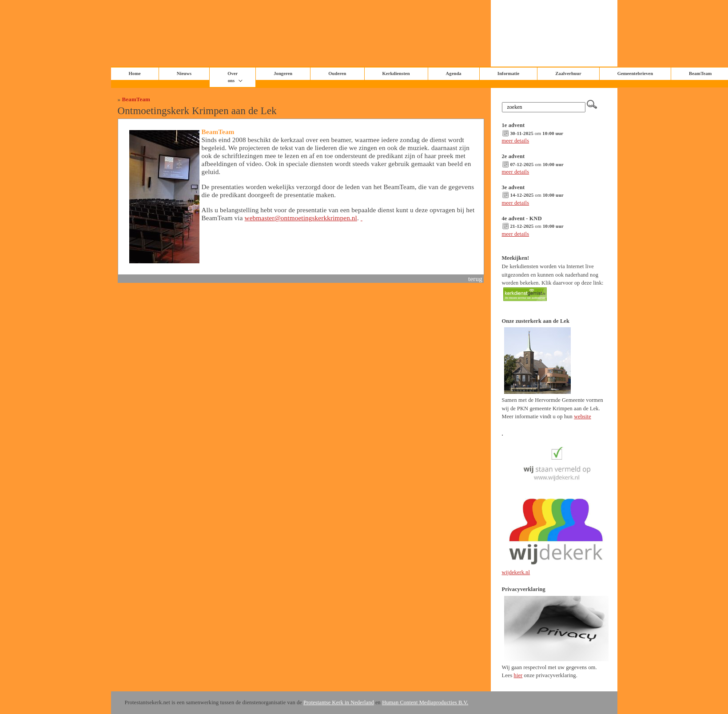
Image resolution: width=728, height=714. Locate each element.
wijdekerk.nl (516, 572)
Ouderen (337, 73)
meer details (516, 141)
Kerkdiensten (396, 73)
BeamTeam (136, 99)
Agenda (454, 73)
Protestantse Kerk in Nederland (339, 702)
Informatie (509, 73)
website (583, 416)
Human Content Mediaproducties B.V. (425, 702)
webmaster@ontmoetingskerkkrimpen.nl (301, 218)
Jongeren (283, 73)
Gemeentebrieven (635, 73)
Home (135, 73)
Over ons (233, 77)
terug (475, 279)
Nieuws (184, 73)
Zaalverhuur (568, 73)
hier (518, 675)
